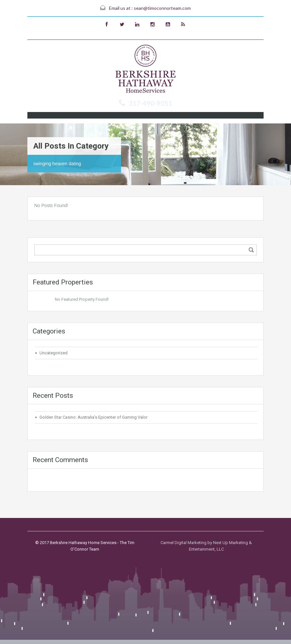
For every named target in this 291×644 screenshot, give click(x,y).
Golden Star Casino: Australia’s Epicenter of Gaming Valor (93, 417)
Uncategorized (54, 353)
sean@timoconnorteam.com (162, 8)
